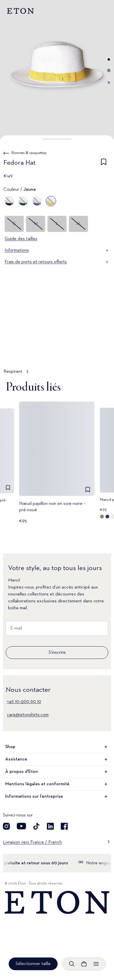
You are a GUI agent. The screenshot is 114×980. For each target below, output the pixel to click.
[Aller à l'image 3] (109, 83)
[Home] (57, 903)
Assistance (57, 759)
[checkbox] (104, 164)
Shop (57, 747)
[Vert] (23, 201)
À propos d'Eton (57, 772)
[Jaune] (51, 201)
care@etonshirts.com (28, 715)
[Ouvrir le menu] (96, 964)
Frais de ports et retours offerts (57, 262)
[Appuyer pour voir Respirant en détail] (57, 342)
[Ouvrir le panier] (84, 964)
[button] (57, 139)
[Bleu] (9, 201)
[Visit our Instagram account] (6, 826)
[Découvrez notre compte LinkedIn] (50, 826)
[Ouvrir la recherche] (72, 964)
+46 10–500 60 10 (24, 702)
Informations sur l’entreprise (57, 797)
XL (79, 224)
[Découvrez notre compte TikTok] (36, 826)
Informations (57, 250)
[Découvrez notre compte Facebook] (64, 826)
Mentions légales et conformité (57, 784)
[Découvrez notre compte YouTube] (21, 826)
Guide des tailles (21, 239)
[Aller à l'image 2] (109, 70)
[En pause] (101, 352)
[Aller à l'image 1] (109, 59)
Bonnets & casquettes (29, 153)
